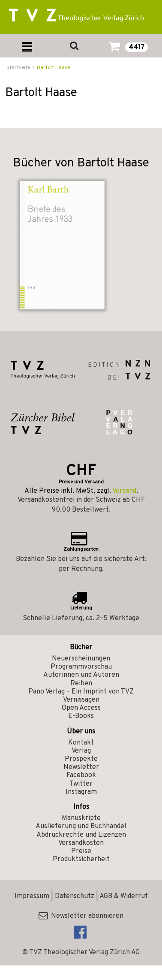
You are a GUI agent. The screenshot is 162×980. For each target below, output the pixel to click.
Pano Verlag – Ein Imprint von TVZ (81, 692)
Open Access (81, 708)
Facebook (81, 775)
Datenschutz (75, 896)
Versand (124, 491)
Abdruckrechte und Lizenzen (81, 835)
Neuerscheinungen (81, 659)
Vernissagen (81, 700)
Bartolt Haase (53, 68)
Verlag (81, 751)
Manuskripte (81, 818)
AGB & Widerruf (124, 896)
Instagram (81, 792)
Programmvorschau (81, 667)
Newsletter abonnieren (81, 916)
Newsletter (81, 767)
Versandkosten (81, 843)
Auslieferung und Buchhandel (81, 826)
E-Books (81, 716)
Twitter (81, 784)
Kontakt (81, 743)
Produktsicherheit (81, 859)
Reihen (81, 684)
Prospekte (81, 759)
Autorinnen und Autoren (81, 675)
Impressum (32, 896)
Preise (81, 851)
